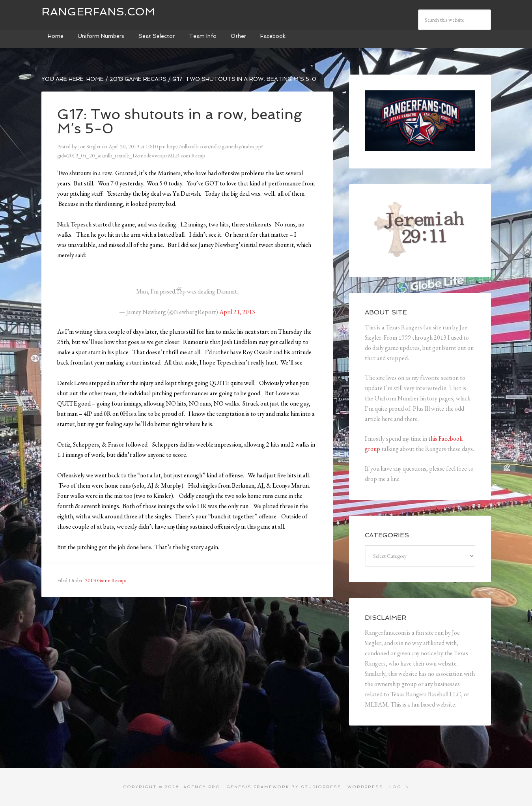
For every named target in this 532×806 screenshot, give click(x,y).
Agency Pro (202, 787)
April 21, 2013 (237, 312)
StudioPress (321, 787)
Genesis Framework (258, 787)
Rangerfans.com (98, 12)
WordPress (365, 787)
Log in (399, 787)
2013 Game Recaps (105, 580)
